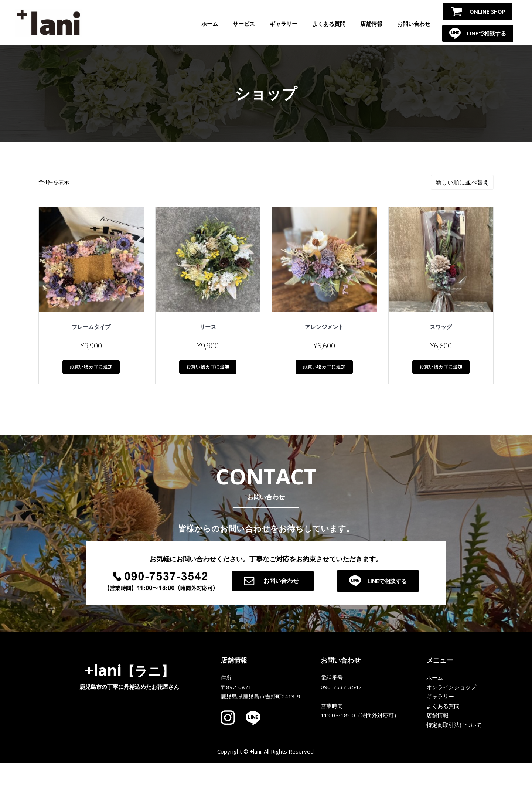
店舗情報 (370, 25)
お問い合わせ (412, 25)
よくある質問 (327, 25)
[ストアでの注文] (462, 191)
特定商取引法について (454, 749)
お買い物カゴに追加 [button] (91, 376)
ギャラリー (282, 25)
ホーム (208, 25)
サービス (242, 25)
